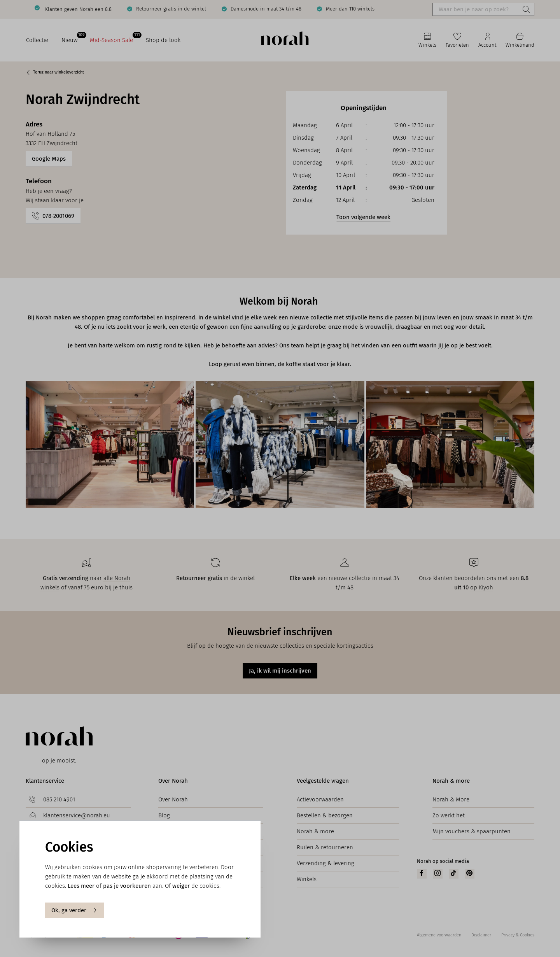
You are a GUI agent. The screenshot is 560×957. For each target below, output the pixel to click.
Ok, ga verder (74, 910)
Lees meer (81, 886)
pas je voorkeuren (127, 886)
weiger (181, 886)
